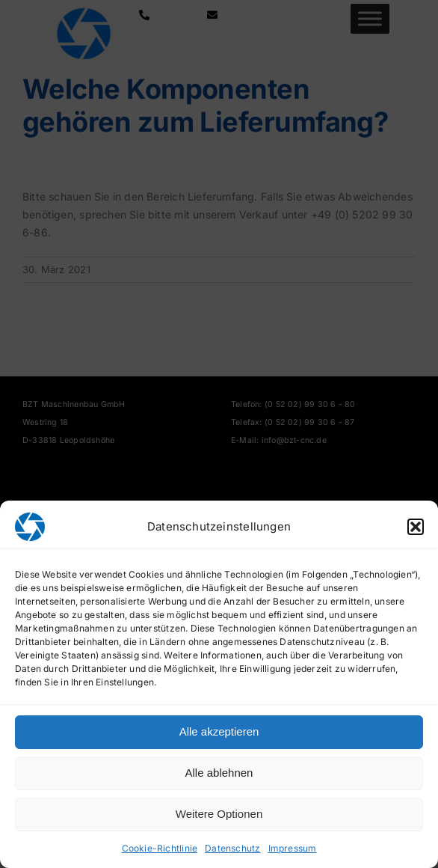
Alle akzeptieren (219, 731)
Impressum (293, 848)
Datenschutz (232, 848)
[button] (416, 527)
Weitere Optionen (219, 814)
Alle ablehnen (219, 773)
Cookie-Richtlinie (160, 848)
